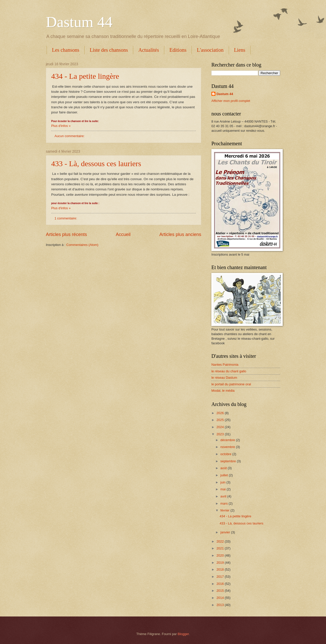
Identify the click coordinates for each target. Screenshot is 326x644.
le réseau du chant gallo (229, 371)
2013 (221, 605)
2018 (221, 569)
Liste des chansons (109, 50)
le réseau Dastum (224, 378)
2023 (221, 434)
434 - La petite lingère (85, 76)
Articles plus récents (66, 234)
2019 (221, 563)
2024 (221, 427)
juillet (225, 475)
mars (224, 503)
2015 (221, 591)
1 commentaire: (66, 218)
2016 (221, 584)
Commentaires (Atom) (82, 245)
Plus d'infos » (61, 126)
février (225, 510)
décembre (228, 440)
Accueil (123, 234)
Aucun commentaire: (70, 136)
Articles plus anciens (180, 234)
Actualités (149, 50)
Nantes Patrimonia (225, 365)
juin (223, 482)
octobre (226, 454)
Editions (178, 50)
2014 (221, 598)
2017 (221, 577)
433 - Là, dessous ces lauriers (96, 163)
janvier (226, 532)
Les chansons (66, 50)
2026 (221, 413)
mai (223, 489)
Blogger (183, 634)
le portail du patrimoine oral (231, 384)
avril (224, 496)
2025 (221, 420)
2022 (221, 541)
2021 (221, 548)
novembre (228, 447)
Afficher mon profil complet (231, 101)
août (224, 468)
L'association (210, 50)
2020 (221, 555)
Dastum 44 (79, 22)
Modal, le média (223, 391)
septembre (228, 461)
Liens (240, 50)
